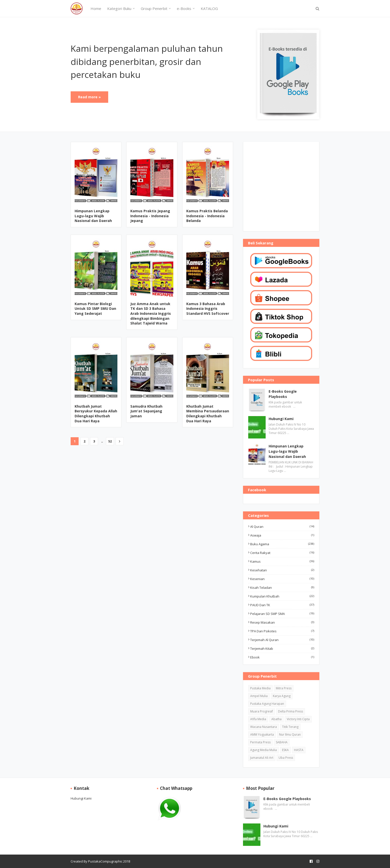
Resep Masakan (282, 622)
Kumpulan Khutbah (282, 596)
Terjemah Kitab (282, 649)
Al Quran (282, 527)
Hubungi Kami (281, 419)
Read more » (89, 97)
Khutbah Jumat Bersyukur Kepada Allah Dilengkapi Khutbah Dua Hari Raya (96, 414)
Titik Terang (290, 727)
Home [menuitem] (96, 8)
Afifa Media (258, 719)
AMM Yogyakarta (262, 734)
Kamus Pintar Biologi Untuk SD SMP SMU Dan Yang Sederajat (95, 309)
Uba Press (286, 758)
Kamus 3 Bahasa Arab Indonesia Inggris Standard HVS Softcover (208, 309)
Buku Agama (282, 544)
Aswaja (282, 535)
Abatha (276, 719)
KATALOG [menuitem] (209, 8)
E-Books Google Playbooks (283, 394)
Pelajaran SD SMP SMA (282, 614)
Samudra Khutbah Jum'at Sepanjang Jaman (146, 411)
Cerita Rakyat (282, 553)
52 (110, 441)
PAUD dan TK (282, 605)
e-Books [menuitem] (184, 8)
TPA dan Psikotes (282, 631)
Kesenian (282, 579)
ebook (282, 657)
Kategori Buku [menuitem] (119, 8)
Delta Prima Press (291, 711)
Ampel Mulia (259, 696)
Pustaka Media (260, 688)
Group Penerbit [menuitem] (154, 8)
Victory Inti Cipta (298, 719)
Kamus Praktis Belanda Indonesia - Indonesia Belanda (207, 216)
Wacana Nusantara (264, 727)
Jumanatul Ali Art (262, 758)
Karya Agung (282, 696)
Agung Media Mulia (264, 750)
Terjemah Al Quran (282, 640)
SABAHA (282, 742)
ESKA (285, 750)
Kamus (282, 561)
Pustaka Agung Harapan (267, 704)
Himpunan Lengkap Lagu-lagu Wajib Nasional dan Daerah (93, 216)
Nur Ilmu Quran (290, 734)
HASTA (299, 750)
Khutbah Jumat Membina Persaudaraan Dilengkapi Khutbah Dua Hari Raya (208, 414)
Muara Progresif (262, 711)
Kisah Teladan (282, 588)
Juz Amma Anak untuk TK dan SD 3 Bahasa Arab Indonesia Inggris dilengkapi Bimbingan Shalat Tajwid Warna (151, 313)
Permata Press (260, 742)
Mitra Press (284, 688)
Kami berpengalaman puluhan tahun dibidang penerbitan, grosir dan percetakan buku (147, 61)
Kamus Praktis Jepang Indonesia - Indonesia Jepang (150, 216)
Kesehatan (282, 570)
